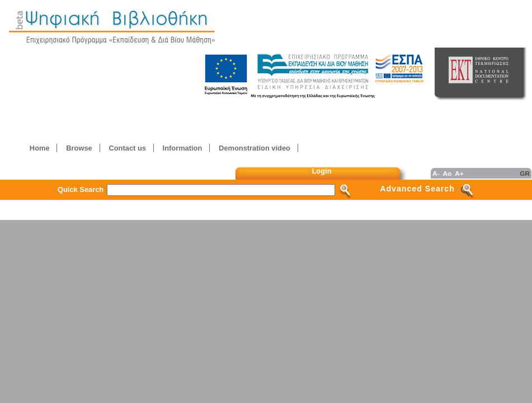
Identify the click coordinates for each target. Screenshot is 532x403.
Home (40, 148)
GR (525, 173)
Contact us (127, 148)
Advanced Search (417, 189)
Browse (79, 148)
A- (436, 173)
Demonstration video (255, 148)
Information (183, 148)
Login (322, 171)
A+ (459, 173)
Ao (447, 173)
